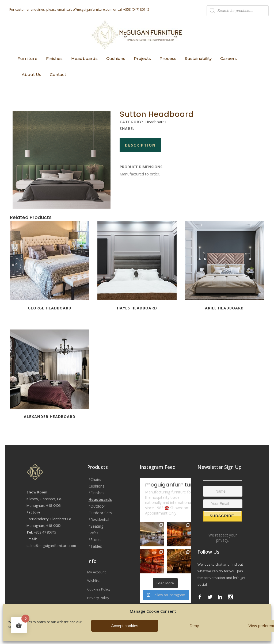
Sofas (94, 533)
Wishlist (94, 581)
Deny (194, 626)
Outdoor (98, 506)
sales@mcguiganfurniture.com (89, 9)
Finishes (97, 493)
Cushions (96, 486)
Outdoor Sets (100, 513)
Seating (97, 526)
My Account (96, 572)
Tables (96, 546)
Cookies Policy (99, 589)
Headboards (156, 122)
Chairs (96, 479)
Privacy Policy (98, 598)
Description (140, 145)
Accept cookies (125, 626)
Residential (100, 520)
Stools (96, 540)
